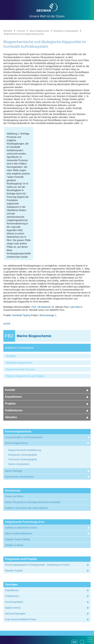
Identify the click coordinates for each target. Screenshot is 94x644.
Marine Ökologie (14, 422)
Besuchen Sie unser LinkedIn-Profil (56, 610)
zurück (7, 275)
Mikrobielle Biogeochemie (19, 314)
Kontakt (47, 341)
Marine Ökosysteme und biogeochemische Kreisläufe (33, 453)
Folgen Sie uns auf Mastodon (64, 610)
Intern (75, 621)
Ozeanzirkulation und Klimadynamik (24, 388)
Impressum (31, 621)
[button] (90, 639)
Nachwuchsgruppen (15, 565)
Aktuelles (47, 368)
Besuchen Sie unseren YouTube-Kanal (38, 610)
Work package (47, 266)
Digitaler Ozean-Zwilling (17, 491)
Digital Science (13, 559)
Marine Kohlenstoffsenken (19, 485)
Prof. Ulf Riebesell (41, 258)
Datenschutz (45, 621)
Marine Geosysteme (19, 415)
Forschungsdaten (14, 553)
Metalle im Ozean (14, 496)
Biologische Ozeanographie (66, 31)
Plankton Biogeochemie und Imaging (25, 327)
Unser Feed (21, 610)
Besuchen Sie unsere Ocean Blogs (30, 610)
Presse (57, 621)
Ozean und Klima (14, 448)
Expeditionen (47, 348)
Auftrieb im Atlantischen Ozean (21, 479)
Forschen (21, 31)
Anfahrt (67, 621)
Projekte (47, 355)
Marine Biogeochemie (39, 31)
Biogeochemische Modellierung (25, 401)
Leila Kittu (75, 258)
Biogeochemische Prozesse (20, 321)
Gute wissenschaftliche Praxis (21, 571)
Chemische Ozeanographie (23, 411)
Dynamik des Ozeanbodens (19, 428)
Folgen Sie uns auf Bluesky (73, 610)
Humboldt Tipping (21, 266)
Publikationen (47, 362)
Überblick (11, 307)
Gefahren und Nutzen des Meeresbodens (27, 459)
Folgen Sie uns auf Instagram (47, 610)
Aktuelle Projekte (14, 522)
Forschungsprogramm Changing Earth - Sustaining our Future (37, 516)
